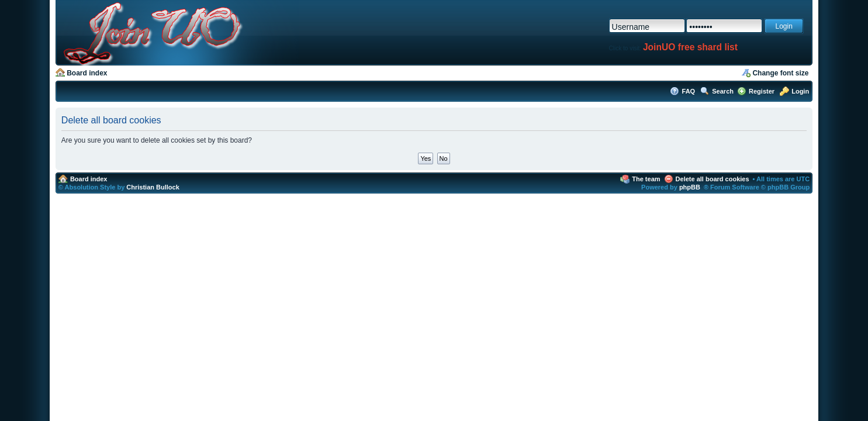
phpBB (690, 187)
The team (646, 179)
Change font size (780, 73)
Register (762, 91)
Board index (87, 73)
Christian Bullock (153, 187)
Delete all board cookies (713, 179)
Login (800, 91)
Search (723, 91)
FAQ (689, 91)
